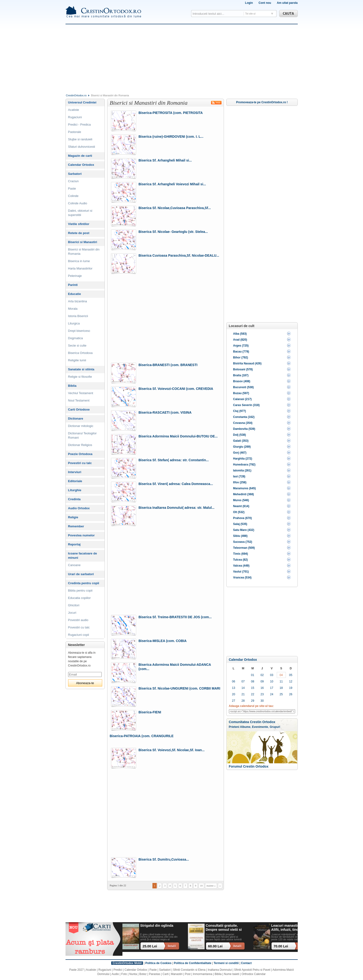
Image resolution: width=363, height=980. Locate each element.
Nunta (133, 974)
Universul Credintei (82, 102)
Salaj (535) (240, 524)
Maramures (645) (245, 488)
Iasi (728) (239, 476)
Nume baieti (232, 974)
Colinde (73, 196)
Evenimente (260, 727)
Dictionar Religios (80, 445)
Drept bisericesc (79, 331)
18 (281, 688)
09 (262, 681)
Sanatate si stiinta (81, 369)
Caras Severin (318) (246, 405)
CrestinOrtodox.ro (76, 95)
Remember (76, 526)
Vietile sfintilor (79, 224)
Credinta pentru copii (84, 583)
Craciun (73, 181)
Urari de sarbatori (81, 574)
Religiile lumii (77, 360)
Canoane (74, 565)
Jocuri (72, 613)
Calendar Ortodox (243, 660)
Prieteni (234, 727)
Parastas (154, 974)
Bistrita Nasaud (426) (247, 363)
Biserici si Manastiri (83, 242)
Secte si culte (77, 345)
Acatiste (74, 110)
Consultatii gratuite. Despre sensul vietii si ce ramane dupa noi (224, 928)
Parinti (73, 285)
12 (291, 681)
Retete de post (79, 233)
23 (262, 694)
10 (201, 886)
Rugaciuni (75, 117)
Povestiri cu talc (80, 463)
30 (262, 701)
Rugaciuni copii (79, 635)
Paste (72, 189)
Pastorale (75, 132)
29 (253, 701)
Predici (118, 970)
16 (262, 688)
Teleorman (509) (244, 548)
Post (188, 974)
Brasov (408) (242, 381)
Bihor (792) (241, 358)
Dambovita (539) (244, 429)
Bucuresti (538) (244, 387)
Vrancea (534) (242, 578)
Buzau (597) (241, 393)
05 (291, 675)
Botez (143, 974)
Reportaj (74, 544)
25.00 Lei (150, 946)
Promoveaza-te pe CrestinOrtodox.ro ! (262, 102)
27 (234, 701)
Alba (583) (240, 334)
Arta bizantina (78, 301)
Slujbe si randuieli (80, 139)
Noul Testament (79, 400)
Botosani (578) (243, 369)
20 (234, 694)
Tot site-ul (250, 14)
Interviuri (75, 472)
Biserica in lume (79, 261)
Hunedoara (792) (244, 465)
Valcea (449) (241, 566)
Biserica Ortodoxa (80, 353)
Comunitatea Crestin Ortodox (252, 722)
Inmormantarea (203, 974)
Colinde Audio (78, 203)
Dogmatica (76, 338)
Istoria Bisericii (78, 316)
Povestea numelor (81, 535)
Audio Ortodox (79, 508)
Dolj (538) (240, 435)
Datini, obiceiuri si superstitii (80, 213)
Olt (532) (239, 512)
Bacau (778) (241, 352)
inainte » (211, 886)
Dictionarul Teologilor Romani (82, 435)
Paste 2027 (77, 970)
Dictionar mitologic (81, 426)
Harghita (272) (243, 459)
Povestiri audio (78, 620)
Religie (73, 517)
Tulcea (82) (241, 560)
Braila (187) (241, 375)
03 (272, 675)
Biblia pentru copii (80, 590)
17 (272, 688)
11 (281, 681)
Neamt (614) (241, 506)
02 (262, 675)
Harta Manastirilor (80, 268)
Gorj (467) (240, 453)
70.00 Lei (281, 946)
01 (253, 675)
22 (253, 694)
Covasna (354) (243, 423)
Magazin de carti (80, 156)
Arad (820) (240, 340)
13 (234, 688)
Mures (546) (241, 500)
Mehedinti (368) (244, 494)
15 (253, 688)
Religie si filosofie (80, 377)
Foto (124, 974)
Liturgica (74, 323)
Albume (245, 727)
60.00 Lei (215, 946)
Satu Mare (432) (244, 530)
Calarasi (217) (242, 399)
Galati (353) (241, 441)
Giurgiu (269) (242, 447)
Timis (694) (241, 554)
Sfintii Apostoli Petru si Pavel (252, 970)
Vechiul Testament (81, 393)
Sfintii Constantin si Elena (189, 970)
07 (243, 681)
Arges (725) (241, 346)
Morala (73, 309)
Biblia (72, 386)
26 (291, 694)
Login (249, 3)
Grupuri (275, 727)
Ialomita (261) (242, 470)
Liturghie (75, 490)
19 (291, 688)
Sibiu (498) (240, 536)
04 (281, 675)
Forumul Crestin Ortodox (249, 766)
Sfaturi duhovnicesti (82, 147)
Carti (165, 974)
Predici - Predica (79, 125)
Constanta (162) (244, 417)
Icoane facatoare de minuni (83, 556)
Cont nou (265, 3)
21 (243, 694)
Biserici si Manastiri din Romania (84, 252)
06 (234, 681)
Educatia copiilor (79, 598)
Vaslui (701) (241, 572)
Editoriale (75, 481)
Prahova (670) (243, 518)
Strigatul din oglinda (157, 926)
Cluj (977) (240, 411)
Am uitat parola (287, 3)
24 (272, 694)
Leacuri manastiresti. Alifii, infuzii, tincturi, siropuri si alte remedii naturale (290, 928)
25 (281, 694)
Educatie (75, 294)
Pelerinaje (75, 276)
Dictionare (76, 419)
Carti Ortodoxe (79, 409)
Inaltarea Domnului (220, 970)
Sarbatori (75, 174)
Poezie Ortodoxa (80, 454)
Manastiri (177, 974)
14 (243, 688)
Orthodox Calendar (254, 974)
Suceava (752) (243, 542)
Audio (115, 974)
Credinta (74, 499)
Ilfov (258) (240, 482)
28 (243, 701)
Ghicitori (74, 605)
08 (253, 681)
